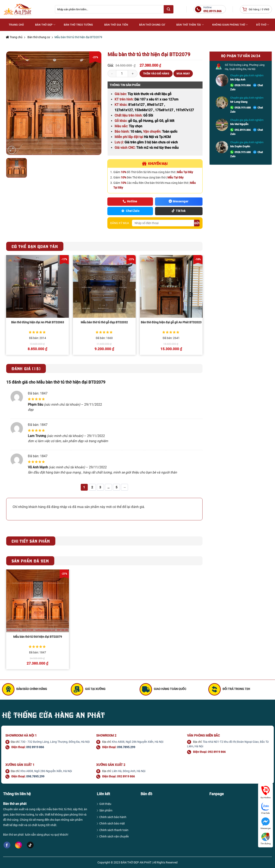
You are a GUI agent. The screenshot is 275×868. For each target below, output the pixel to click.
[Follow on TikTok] (30, 845)
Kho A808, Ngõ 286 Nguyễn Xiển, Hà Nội (138, 742)
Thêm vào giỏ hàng (156, 74)
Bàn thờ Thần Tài (190, 25)
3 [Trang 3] (100, 487)
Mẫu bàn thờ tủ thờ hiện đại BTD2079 (38, 637)
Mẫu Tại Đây (185, 172)
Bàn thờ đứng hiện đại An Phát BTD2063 (38, 322)
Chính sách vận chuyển (114, 836)
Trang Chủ (16, 25)
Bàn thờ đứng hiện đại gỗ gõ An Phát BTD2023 (171, 322)
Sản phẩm (106, 810)
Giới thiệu (105, 804)
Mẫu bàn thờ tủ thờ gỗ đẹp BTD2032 (104, 322)
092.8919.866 (243, 130)
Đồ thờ (263, 25)
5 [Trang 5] (117, 487)
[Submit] (168, 9)
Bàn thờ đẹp (45, 25)
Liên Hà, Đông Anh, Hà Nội (129, 771)
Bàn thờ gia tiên (116, 25)
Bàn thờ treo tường (78, 25)
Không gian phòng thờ (230, 25)
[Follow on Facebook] (7, 845)
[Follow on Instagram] (18, 845)
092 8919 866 (35, 747)
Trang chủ (14, 37)
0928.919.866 (243, 85)
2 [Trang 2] (92, 487)
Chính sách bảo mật (112, 823)
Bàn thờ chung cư (152, 25)
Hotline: (212, 9)
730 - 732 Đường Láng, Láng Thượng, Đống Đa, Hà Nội (55, 742)
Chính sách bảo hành (113, 817)
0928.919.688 (243, 108)
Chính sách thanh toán (114, 830)
